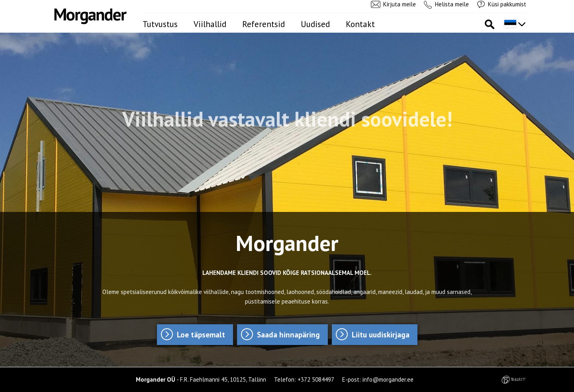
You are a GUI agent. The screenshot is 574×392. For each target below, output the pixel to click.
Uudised (315, 24)
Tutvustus (160, 24)
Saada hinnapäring (288, 335)
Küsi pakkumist (507, 4)
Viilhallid (210, 24)
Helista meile (452, 4)
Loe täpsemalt (201, 335)
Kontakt (360, 24)
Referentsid (263, 24)
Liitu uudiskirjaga (381, 335)
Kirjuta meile (400, 4)
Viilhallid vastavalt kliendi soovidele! (287, 118)
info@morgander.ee (388, 379)
